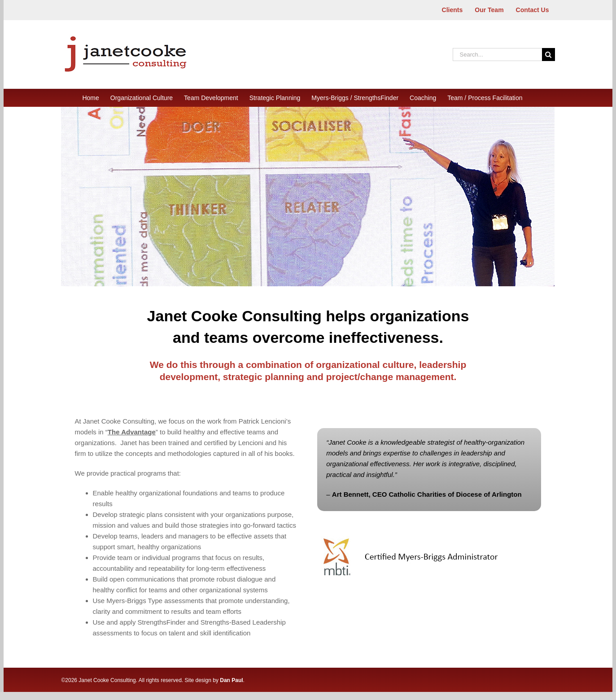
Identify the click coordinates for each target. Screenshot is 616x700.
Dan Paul (231, 680)
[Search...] (497, 55)
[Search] (548, 55)
